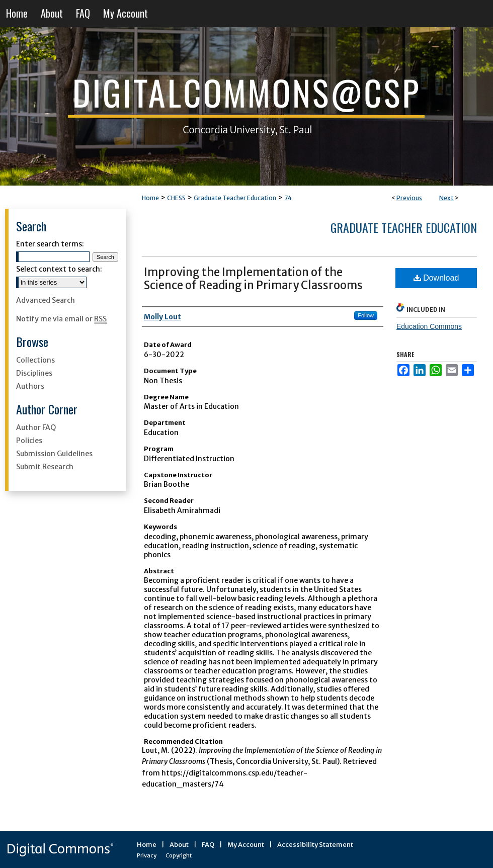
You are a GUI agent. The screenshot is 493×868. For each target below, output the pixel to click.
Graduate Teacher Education (235, 198)
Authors (30, 386)
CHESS (176, 198)
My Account (246, 845)
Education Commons (429, 326)
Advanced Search (46, 300)
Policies (29, 441)
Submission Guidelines (54, 454)
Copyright (179, 855)
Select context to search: (59, 269)
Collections (35, 360)
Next (446, 198)
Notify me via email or (61, 319)
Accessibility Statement (315, 845)
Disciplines (34, 373)
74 (288, 198)
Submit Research (45, 467)
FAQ (208, 845)
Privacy (147, 855)
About (179, 845)
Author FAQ (36, 427)
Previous (409, 198)
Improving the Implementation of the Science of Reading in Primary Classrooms (253, 279)
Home (150, 198)
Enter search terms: (50, 244)
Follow (366, 315)
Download (436, 278)
